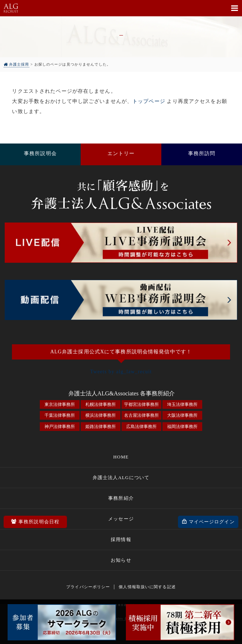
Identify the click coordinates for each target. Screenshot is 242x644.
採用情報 (121, 539)
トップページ (149, 101)
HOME (121, 457)
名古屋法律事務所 (141, 415)
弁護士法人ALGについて (121, 477)
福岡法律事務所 (182, 427)
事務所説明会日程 (39, 521)
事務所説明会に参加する (40, 154)
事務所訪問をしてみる (202, 154)
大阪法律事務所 (182, 415)
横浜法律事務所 (101, 415)
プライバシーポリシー (88, 587)
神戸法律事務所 (60, 427)
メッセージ (121, 519)
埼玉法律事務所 (182, 404)
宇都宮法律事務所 (141, 404)
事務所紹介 (121, 498)
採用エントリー (121, 154)
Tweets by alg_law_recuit (121, 372)
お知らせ (121, 560)
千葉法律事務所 (60, 415)
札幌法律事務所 (101, 404)
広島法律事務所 (141, 427)
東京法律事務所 (60, 404)
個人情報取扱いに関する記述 (147, 587)
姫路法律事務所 (101, 427)
